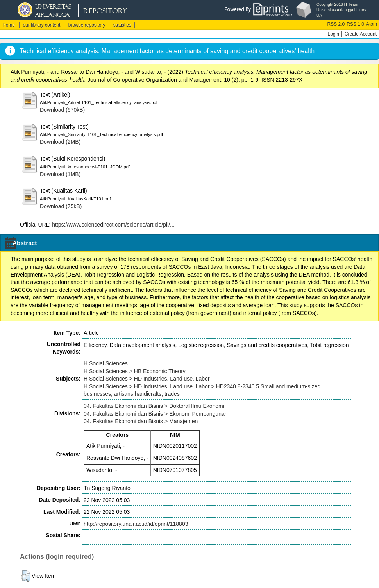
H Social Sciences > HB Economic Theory (135, 371)
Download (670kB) (62, 110)
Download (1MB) (60, 174)
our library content (41, 25)
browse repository (87, 25)
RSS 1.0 (355, 24)
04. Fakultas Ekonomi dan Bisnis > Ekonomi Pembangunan (156, 414)
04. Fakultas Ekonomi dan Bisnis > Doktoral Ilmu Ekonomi (154, 406)
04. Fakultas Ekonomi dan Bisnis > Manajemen (141, 421)
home (9, 25)
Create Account (361, 34)
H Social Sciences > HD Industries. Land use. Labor (147, 379)
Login (333, 34)
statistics (122, 25)
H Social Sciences (106, 363)
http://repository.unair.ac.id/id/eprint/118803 (136, 524)
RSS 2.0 (336, 24)
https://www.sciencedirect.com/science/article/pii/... (113, 225)
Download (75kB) (61, 206)
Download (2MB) (60, 142)
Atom (372, 24)
